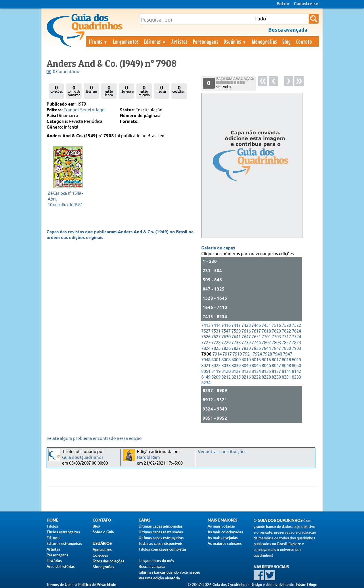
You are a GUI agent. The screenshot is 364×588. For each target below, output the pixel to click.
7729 (226, 343)
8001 (216, 360)
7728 (216, 343)
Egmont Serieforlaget (85, 110)
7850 (286, 349)
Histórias (54, 561)
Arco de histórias (61, 566)
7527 (206, 331)
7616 (246, 331)
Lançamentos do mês (156, 561)
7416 (226, 325)
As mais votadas (221, 526)
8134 (256, 372)
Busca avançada (152, 566)
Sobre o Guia (103, 532)
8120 (226, 372)
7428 (246, 325)
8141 (286, 372)
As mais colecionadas (225, 532)
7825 (216, 349)
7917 (227, 354)
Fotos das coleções (108, 561)
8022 (216, 366)
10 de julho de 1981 (66, 199)
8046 (266, 366)
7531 (216, 331)
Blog (287, 41)
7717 (286, 337)
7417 (236, 325)
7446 (256, 325)
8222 (256, 377)
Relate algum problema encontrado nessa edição (94, 439)
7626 (206, 337)
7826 (226, 349)
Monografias (265, 41)
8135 (266, 372)
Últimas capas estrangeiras (161, 538)
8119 (216, 372)
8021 (206, 366)
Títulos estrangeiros (63, 532)
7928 (267, 354)
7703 (276, 337)
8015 (256, 360)
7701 (266, 337)
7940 (277, 354)
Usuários (235, 41)
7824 (206, 349)
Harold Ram (148, 458)
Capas (144, 520)
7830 (246, 349)
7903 (296, 349)
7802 (266, 343)
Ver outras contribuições (222, 452)
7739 (246, 343)
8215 (236, 377)
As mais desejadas (223, 538)
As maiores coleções (225, 543)
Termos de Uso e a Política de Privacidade (81, 585)
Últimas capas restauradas (161, 532)
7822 (286, 343)
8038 (226, 366)
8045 (256, 366)
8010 (246, 360)
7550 (236, 331)
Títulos (98, 41)
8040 (246, 366)
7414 (216, 325)
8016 (266, 360)
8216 (246, 377)
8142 (296, 372)
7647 (246, 337)
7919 (237, 354)
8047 (276, 366)
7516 (276, 325)
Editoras (155, 41)
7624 (296, 331)
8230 (276, 377)
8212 (226, 377)
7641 (236, 337)
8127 (236, 372)
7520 (286, 325)
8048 (286, 366)
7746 (256, 343)
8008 (226, 360)
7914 (217, 354)
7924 (257, 354)
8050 (296, 366)
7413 (206, 325)
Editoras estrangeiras (64, 543)
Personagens (206, 41)
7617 (256, 331)
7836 (256, 349)
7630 (226, 337)
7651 (256, 337)
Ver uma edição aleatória (159, 578)
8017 (276, 360)
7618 (266, 331)
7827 (236, 349)
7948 (206, 360)
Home (52, 520)
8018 (286, 360)
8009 (236, 360)
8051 (206, 372)
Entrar (283, 4)
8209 (216, 377)
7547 (226, 331)
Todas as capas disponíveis (161, 543)
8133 (246, 372)
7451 (266, 325)
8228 (266, 377)
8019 (296, 360)
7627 (216, 337)
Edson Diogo (307, 585)
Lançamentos (126, 41)
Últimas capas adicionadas (161, 526)
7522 (296, 325)
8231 (286, 377)
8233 (296, 377)
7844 (266, 349)
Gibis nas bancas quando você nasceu (169, 572)
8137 (276, 372)
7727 (206, 343)
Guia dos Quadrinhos (83, 458)
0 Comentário (66, 72)
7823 (296, 343)
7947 (288, 354)
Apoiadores (102, 549)
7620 (276, 331)
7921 (247, 354)
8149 (206, 377)
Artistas (180, 41)
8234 (206, 383)
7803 (276, 343)
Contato (304, 41)
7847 (276, 349)
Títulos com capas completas (163, 549)
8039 (236, 366)
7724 (296, 337)
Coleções (100, 555)
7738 (236, 343)
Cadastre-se (306, 4)
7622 (286, 331)
